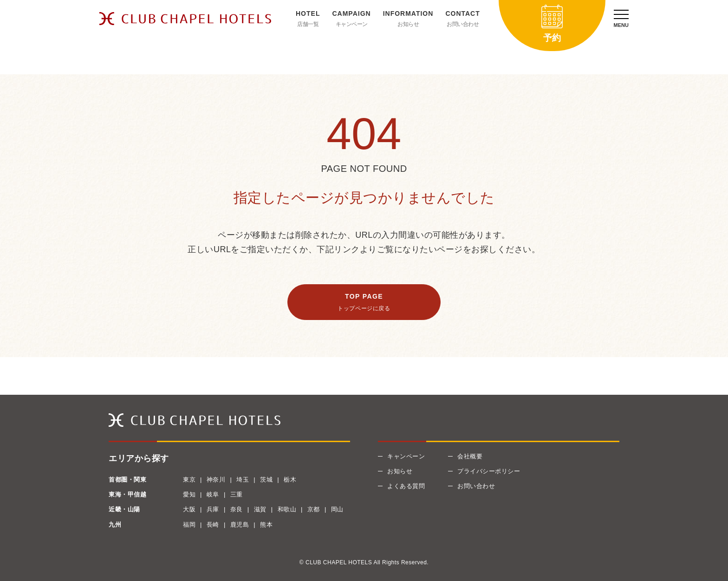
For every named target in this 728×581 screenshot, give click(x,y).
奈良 (237, 509)
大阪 (189, 509)
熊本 (266, 525)
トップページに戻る (364, 308)
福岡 (189, 525)
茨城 (266, 480)
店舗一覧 (308, 24)
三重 (237, 494)
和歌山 (287, 509)
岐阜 (213, 494)
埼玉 (243, 480)
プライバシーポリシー (489, 471)
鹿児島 (240, 525)
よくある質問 (406, 486)
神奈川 (216, 480)
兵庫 (213, 509)
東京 (189, 480)
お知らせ (408, 24)
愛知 (189, 494)
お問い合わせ (463, 24)
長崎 (213, 525)
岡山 (337, 509)
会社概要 (470, 456)
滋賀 (260, 509)
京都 (314, 509)
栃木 (290, 480)
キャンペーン (352, 24)
